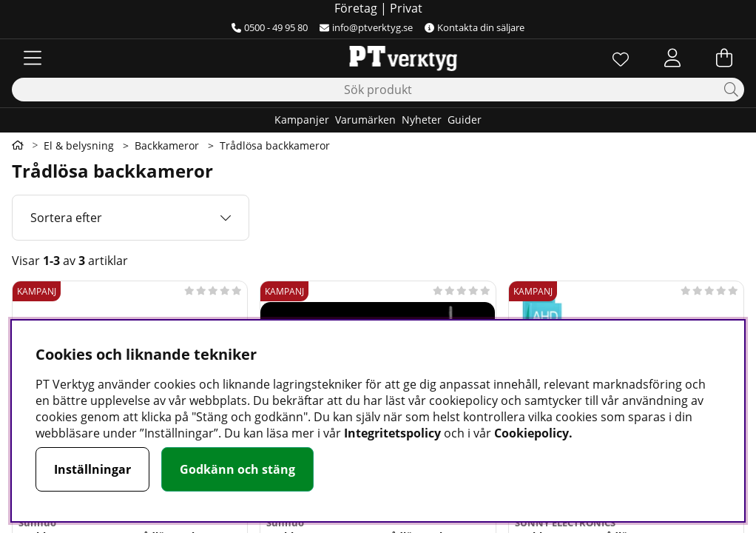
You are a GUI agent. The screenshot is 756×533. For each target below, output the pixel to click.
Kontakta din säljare (475, 27)
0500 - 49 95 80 (270, 27)
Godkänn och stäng (237, 469)
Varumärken (365, 120)
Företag (356, 8)
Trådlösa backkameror (275, 145)
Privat (406, 8)
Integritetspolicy (392, 433)
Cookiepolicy (531, 433)
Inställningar (92, 469)
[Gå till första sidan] (18, 145)
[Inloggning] (672, 58)
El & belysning (79, 145)
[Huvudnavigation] (33, 58)
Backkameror (167, 145)
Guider (465, 120)
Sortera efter (66, 218)
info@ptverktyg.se (366, 27)
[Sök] (378, 90)
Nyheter (422, 120)
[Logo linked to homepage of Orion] (378, 58)
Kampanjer (302, 120)
